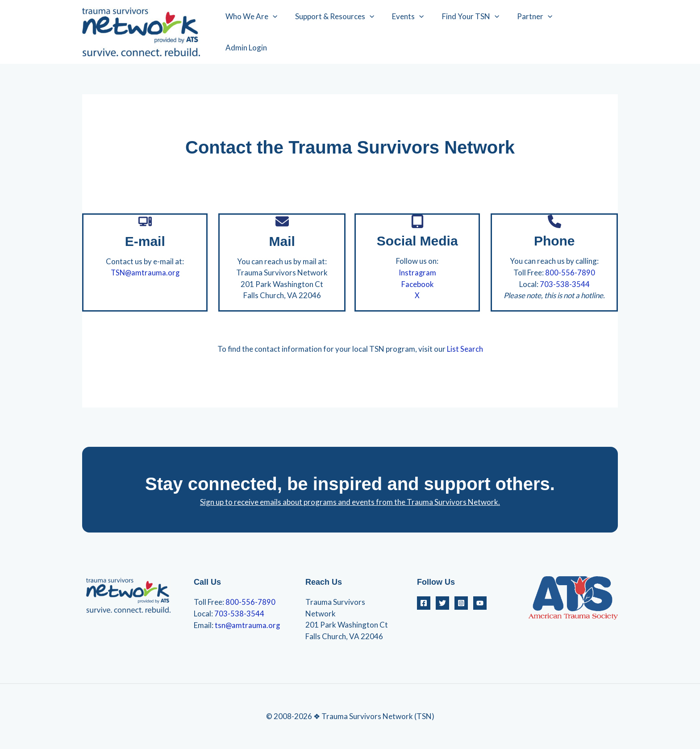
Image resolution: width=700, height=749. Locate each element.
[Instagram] (461, 603)
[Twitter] (442, 603)
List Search (465, 348)
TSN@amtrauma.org (145, 273)
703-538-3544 (565, 284)
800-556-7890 (570, 273)
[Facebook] (424, 603)
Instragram (417, 273)
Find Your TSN (475, 32)
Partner (536, 32)
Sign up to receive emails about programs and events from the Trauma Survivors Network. (350, 501)
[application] (285, 32)
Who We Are (263, 32)
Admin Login (590, 32)
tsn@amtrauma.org (248, 624)
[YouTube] (480, 603)
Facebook (417, 284)
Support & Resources (344, 32)
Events (415, 32)
